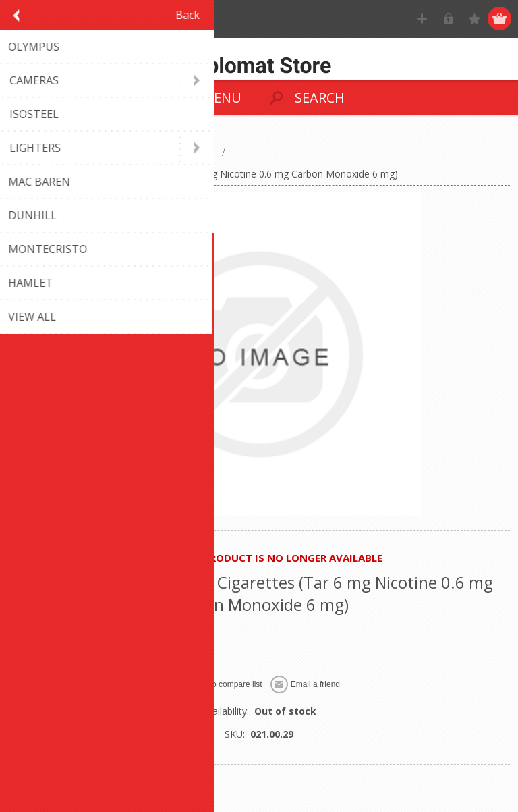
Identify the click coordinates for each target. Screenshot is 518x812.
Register (422, 19)
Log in (448, 19)
